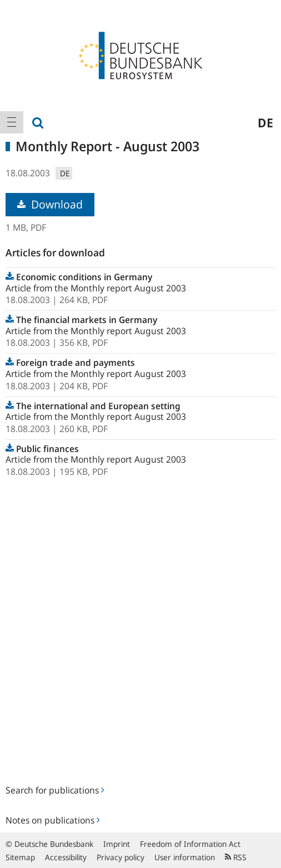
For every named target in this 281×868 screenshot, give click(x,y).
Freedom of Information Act (190, 844)
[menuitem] (12, 122)
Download (50, 204)
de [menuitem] (265, 122)
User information (185, 857)
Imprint (117, 844)
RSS (236, 857)
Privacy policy (121, 857)
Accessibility (66, 857)
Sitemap (20, 857)
